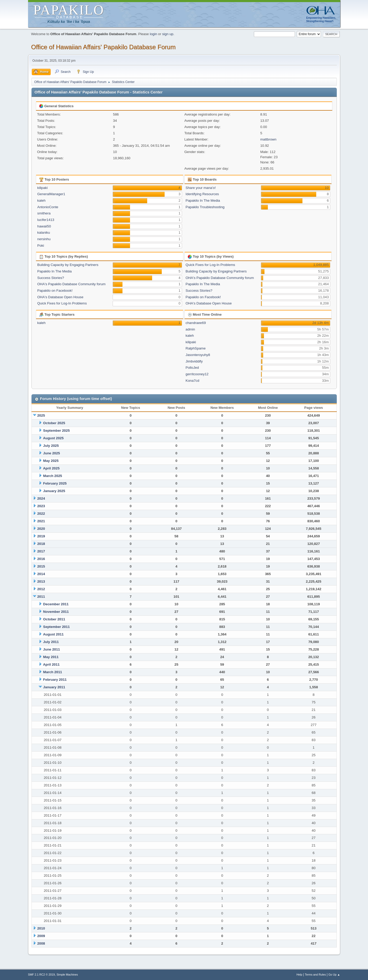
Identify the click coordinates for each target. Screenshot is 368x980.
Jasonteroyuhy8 (198, 355)
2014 (41, 574)
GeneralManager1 (51, 194)
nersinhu (44, 239)
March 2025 (53, 476)
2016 (41, 559)
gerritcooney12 (197, 374)
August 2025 (53, 438)
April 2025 (51, 468)
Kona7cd (193, 381)
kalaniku (44, 233)
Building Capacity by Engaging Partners (68, 265)
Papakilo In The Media (203, 201)
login (153, 34)
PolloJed (192, 368)
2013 (41, 581)
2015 (41, 566)
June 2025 (51, 453)
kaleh (41, 201)
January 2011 (54, 687)
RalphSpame (196, 348)
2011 (41, 597)
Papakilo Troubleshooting (205, 207)
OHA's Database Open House (60, 297)
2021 (41, 521)
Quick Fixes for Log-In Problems (62, 303)
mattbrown (268, 139)
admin (190, 329)
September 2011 (56, 627)
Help (299, 975)
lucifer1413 (46, 220)
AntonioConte (48, 207)
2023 (41, 506)
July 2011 (51, 642)
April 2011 (51, 664)
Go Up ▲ (334, 975)
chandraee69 (196, 323)
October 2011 (54, 619)
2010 (41, 928)
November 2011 (56, 612)
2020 (41, 529)
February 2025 (55, 483)
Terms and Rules (315, 975)
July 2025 (51, 446)
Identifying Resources (202, 194)
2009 (41, 936)
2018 (41, 544)
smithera (44, 213)
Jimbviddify (194, 361)
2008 (41, 943)
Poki (41, 246)
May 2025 (51, 461)
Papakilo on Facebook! (55, 291)
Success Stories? (51, 278)
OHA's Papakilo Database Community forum (71, 284)
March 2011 (53, 672)
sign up (168, 34)
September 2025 (56, 431)
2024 (41, 498)
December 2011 (56, 604)
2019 (41, 536)
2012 (41, 589)
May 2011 (51, 657)
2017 (41, 551)
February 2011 (55, 680)
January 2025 (54, 491)
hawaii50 (44, 226)
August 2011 (53, 634)
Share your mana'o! (201, 188)
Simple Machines (67, 975)
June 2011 (51, 649)
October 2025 (54, 423)
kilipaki (42, 188)
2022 (41, 514)
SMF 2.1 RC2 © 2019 (41, 975)
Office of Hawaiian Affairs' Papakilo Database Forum (104, 47)
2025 (41, 415)
